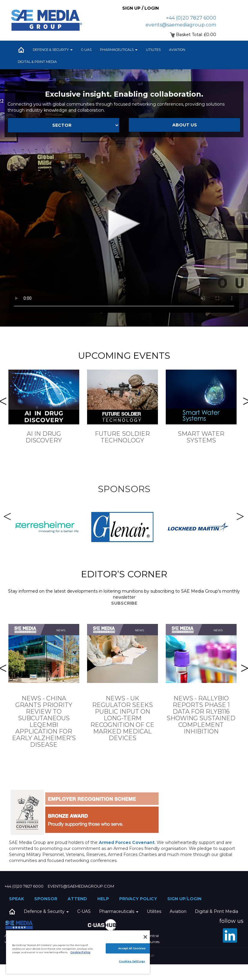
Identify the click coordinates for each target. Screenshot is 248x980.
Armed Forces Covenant (127, 842)
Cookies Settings (132, 961)
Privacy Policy (138, 899)
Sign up (176, 899)
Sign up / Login (141, 8)
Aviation (177, 50)
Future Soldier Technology (122, 437)
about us (185, 125)
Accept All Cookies (132, 948)
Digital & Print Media (37, 62)
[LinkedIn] (230, 935)
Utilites (153, 50)
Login (194, 899)
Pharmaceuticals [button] (119, 50)
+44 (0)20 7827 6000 (191, 18)
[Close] (145, 937)
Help (103, 899)
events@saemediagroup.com (181, 25)
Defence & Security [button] (53, 50)
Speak (17, 899)
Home (21, 50)
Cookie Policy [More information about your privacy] (80, 952)
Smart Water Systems (201, 437)
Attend (77, 899)
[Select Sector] (64, 125)
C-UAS (86, 50)
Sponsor (46, 899)
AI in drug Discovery (44, 437)
